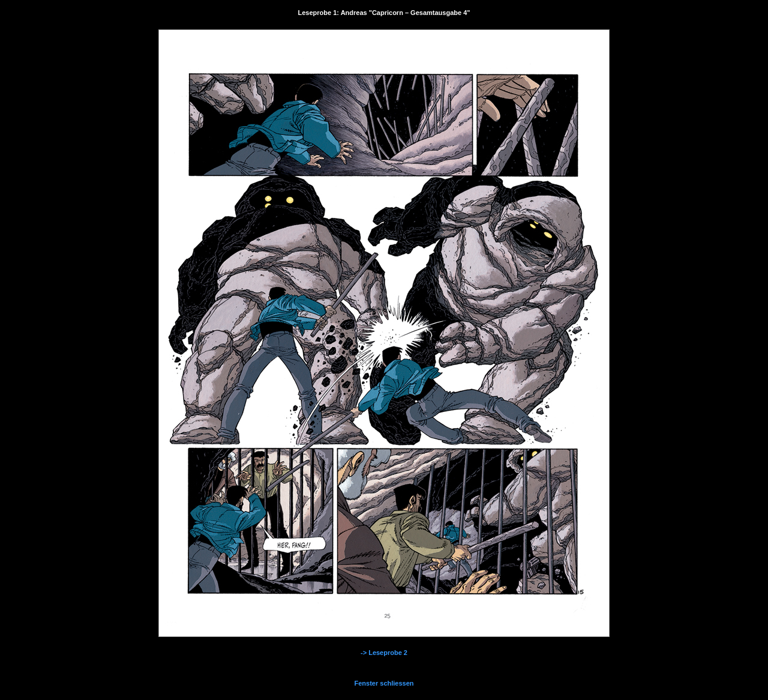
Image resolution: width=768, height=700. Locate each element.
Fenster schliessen (384, 683)
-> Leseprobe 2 (384, 653)
